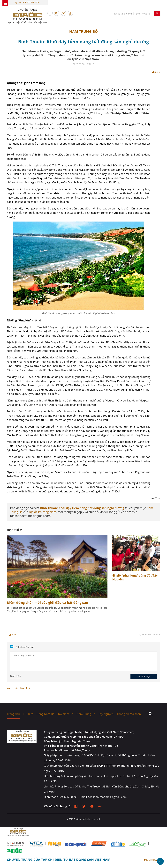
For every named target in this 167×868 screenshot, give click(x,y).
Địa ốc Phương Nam (42, 512)
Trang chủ (13, 714)
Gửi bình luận (144, 676)
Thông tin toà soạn (129, 714)
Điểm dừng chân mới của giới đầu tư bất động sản (47, 603)
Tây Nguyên (106, 714)
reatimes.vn (152, 860)
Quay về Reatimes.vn (27, 2)
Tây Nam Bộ (65, 714)
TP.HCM (28, 714)
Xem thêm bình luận (19, 688)
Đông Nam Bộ (45, 714)
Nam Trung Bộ (83, 31)
